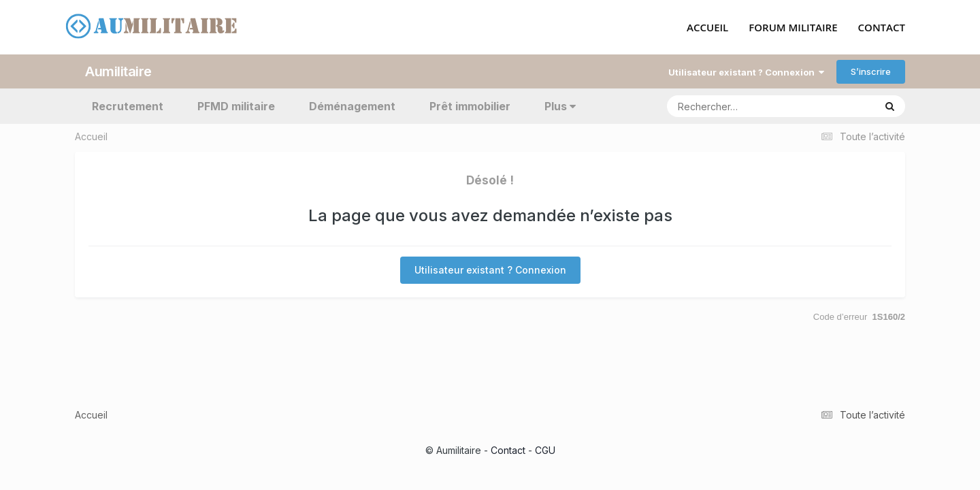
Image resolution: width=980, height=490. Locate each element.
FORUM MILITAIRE (793, 28)
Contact (508, 450)
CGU (545, 450)
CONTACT (882, 28)
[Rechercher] (732, 106)
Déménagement (352, 106)
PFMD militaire (236, 106)
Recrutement (128, 106)
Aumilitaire (118, 71)
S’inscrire (871, 71)
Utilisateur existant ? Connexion (746, 72)
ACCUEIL (707, 28)
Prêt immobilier (470, 106)
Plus (560, 106)
